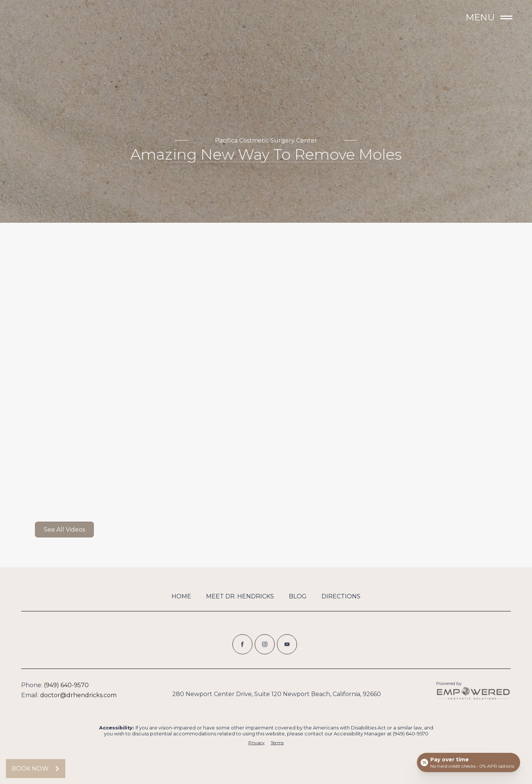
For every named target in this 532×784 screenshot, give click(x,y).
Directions (341, 596)
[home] (58, 18)
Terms (277, 743)
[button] (485, 18)
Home (181, 596)
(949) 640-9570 (66, 688)
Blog (298, 596)
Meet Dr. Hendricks (240, 596)
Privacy (257, 743)
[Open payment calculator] (469, 762)
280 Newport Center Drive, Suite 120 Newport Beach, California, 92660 (277, 697)
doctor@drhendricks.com (78, 698)
